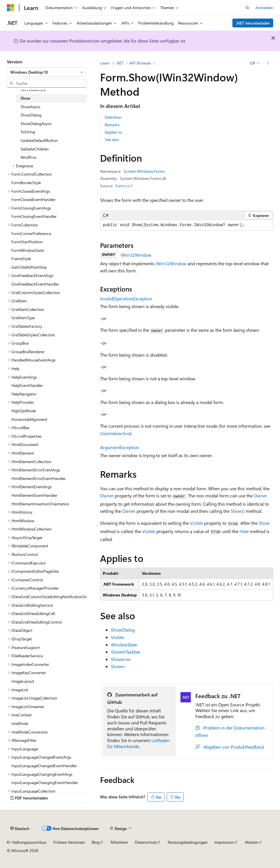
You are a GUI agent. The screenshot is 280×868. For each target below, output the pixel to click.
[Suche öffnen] (247, 8)
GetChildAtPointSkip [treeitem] (29, 267)
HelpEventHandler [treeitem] (27, 385)
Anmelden (264, 8)
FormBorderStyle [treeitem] (26, 183)
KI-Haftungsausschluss (27, 842)
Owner (107, 496)
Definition (113, 117)
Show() (238, 511)
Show (264, 523)
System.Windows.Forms (144, 171)
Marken (252, 842)
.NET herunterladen (253, 23)
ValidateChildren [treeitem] (35, 149)
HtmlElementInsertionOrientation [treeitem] (40, 504)
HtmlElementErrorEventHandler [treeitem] (39, 478)
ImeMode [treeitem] (20, 723)
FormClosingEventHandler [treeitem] (34, 216)
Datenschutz (146, 842)
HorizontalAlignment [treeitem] (29, 419)
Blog (96, 842)
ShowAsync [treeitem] (31, 107)
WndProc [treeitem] (29, 157)
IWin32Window (136, 255)
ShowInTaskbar (126, 652)
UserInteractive (115, 433)
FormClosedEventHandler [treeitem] (34, 199)
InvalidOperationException (126, 299)
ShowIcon (121, 659)
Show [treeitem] (26, 98)
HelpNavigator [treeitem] (24, 394)
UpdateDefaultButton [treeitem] (39, 140)
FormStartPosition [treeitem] (27, 242)
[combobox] (47, 72)
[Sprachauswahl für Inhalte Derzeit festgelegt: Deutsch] (20, 828)
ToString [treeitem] (28, 132)
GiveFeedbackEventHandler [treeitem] (35, 284)
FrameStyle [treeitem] (21, 259)
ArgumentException (120, 447)
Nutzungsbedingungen (188, 842)
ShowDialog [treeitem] (31, 115)
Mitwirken (119, 842)
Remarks (112, 125)
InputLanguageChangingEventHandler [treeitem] (45, 782)
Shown (118, 666)
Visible (196, 523)
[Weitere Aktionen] (268, 63)
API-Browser (140, 63)
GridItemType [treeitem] (23, 318)
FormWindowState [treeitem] (28, 250)
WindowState (124, 645)
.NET (120, 63)
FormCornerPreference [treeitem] (31, 233)
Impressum (224, 842)
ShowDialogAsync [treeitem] (36, 123)
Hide (244, 531)
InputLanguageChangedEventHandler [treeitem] (44, 766)
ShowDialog (123, 630)
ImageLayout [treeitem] (23, 681)
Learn (105, 63)
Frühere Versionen (69, 842)
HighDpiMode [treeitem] (24, 411)
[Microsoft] (11, 8)
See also (112, 139)
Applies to (113, 132)
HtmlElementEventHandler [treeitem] (34, 495)
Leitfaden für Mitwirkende (138, 743)
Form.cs (122, 186)
